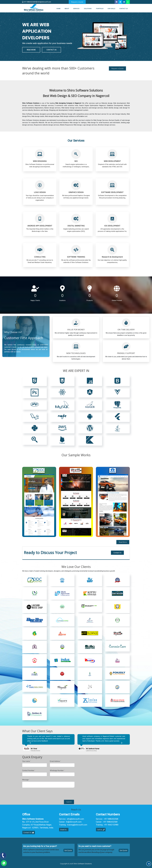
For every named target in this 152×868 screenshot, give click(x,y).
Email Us (64, 830)
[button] (30, 743)
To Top (149, 864)
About (67, 9)
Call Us (101, 830)
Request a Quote (117, 68)
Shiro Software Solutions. (83, 864)
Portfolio (100, 9)
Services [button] (77, 9)
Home (59, 9)
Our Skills (111, 9)
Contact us (124, 9)
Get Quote (68, 850)
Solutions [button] (88, 9)
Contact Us (117, 553)
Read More (123, 542)
